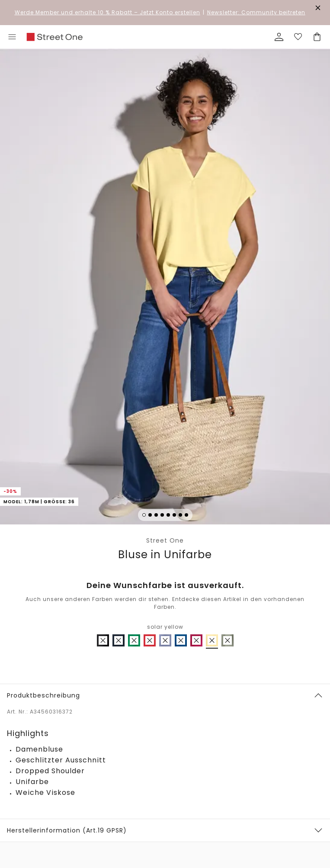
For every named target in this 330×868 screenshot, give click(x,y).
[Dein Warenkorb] (317, 37)
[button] (165, 288)
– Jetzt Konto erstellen (107, 12)
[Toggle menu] (12, 37)
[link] (54, 37)
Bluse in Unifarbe (165, 555)
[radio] (103, 640)
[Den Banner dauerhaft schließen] (318, 8)
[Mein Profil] (279, 37)
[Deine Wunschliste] (298, 37)
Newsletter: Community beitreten (256, 12)
